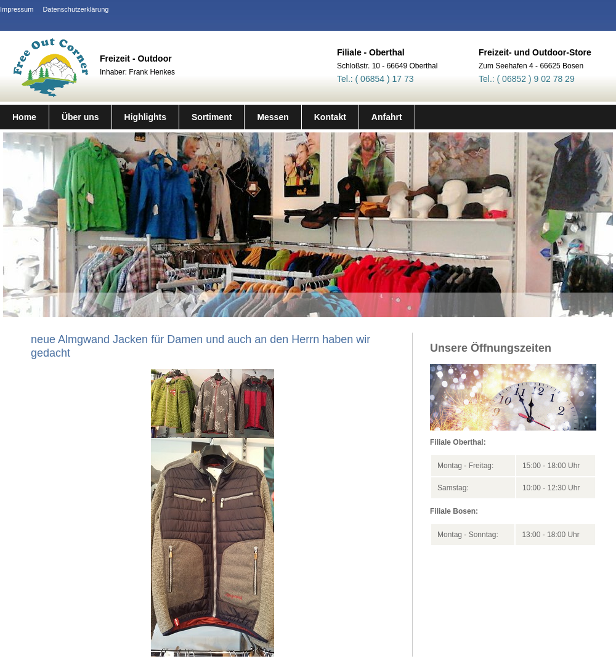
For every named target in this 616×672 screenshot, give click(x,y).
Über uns (80, 117)
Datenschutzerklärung (75, 9)
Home (24, 117)
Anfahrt (387, 117)
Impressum (17, 9)
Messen (273, 117)
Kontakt (330, 117)
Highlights (145, 117)
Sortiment (212, 117)
